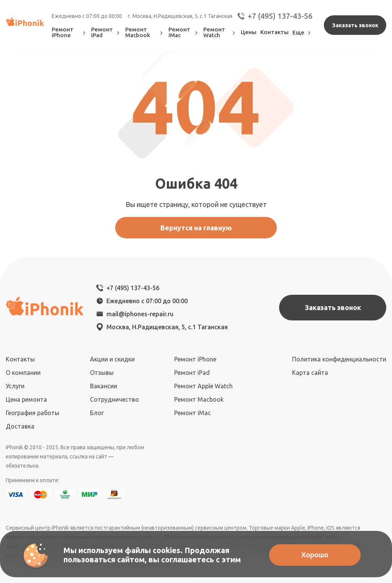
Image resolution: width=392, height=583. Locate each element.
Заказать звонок (355, 25)
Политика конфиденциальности (339, 359)
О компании (23, 373)
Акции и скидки (112, 359)
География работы (33, 413)
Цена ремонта (26, 399)
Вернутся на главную (196, 228)
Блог (97, 413)
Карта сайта (310, 373)
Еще (302, 32)
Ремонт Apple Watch (203, 386)
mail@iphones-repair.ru (140, 314)
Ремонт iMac (184, 32)
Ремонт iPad (106, 32)
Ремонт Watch (220, 32)
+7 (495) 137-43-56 (274, 16)
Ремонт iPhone (69, 32)
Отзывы (102, 373)
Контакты (274, 32)
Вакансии (104, 386)
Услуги (15, 386)
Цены (249, 32)
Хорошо (315, 555)
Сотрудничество (114, 399)
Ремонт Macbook (145, 32)
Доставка (20, 426)
